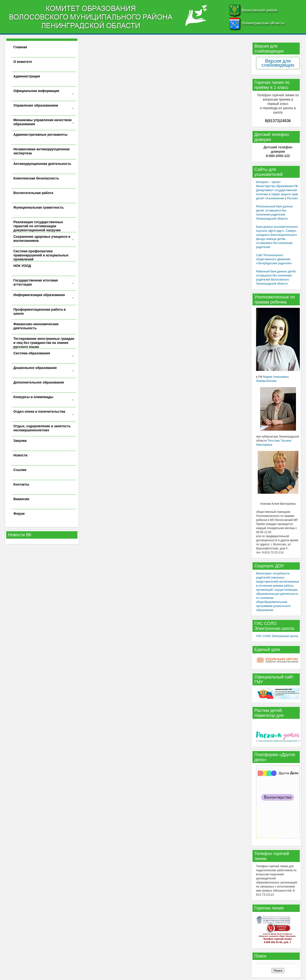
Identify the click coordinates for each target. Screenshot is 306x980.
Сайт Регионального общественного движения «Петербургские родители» (274, 259)
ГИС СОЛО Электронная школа (277, 636)
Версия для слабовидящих (278, 63)
